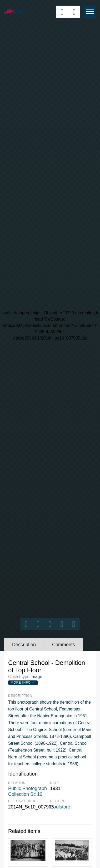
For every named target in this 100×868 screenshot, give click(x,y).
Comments (64, 645)
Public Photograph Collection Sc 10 (27, 791)
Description (24, 645)
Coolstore (60, 807)
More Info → (23, 683)
